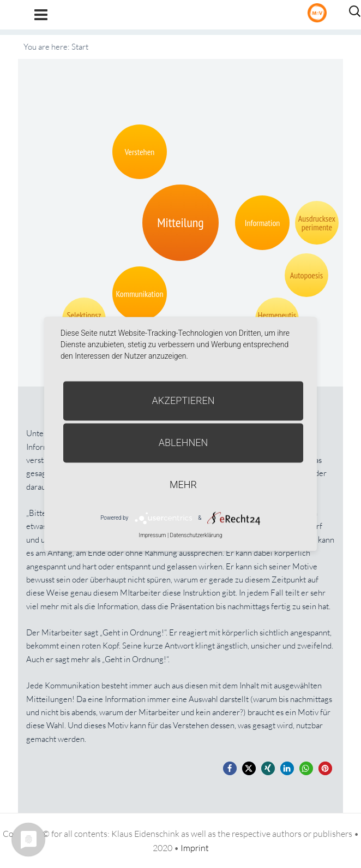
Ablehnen (183, 442)
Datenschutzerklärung (196, 535)
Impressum (152, 535)
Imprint (195, 848)
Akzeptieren (183, 400)
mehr (183, 484)
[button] (230, 768)
